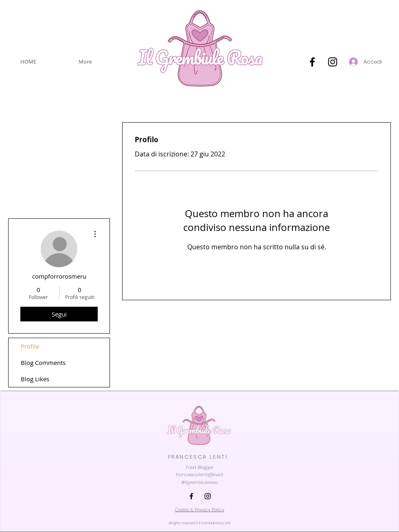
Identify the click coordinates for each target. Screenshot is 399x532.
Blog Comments (43, 363)
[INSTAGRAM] (208, 496)
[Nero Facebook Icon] (312, 62)
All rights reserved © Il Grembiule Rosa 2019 (200, 523)
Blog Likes (35, 379)
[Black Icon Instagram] (333, 62)
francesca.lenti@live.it (200, 475)
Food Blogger (200, 467)
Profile (30, 346)
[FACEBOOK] (191, 496)
